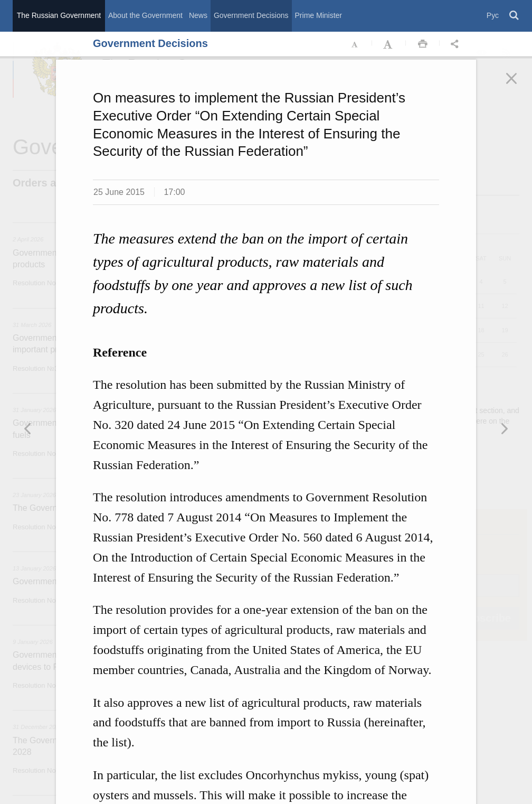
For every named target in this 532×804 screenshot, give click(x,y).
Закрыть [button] (519, 86)
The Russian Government (59, 15)
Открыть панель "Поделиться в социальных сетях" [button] (457, 44)
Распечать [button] (423, 44)
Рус (493, 15)
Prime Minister (319, 15)
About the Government (145, 15)
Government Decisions (251, 15)
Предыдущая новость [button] (504, 428)
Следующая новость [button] (28, 428)
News (198, 15)
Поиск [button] (515, 16)
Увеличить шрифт (389, 44)
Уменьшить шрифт (355, 44)
